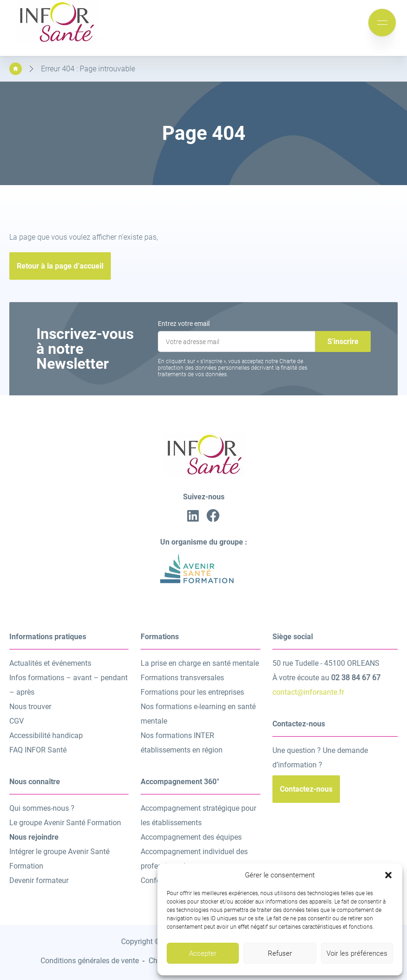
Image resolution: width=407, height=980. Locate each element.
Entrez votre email (184, 324)
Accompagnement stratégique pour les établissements (198, 815)
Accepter (203, 953)
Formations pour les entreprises (192, 692)
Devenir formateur (39, 880)
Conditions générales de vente (90, 961)
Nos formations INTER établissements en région (182, 743)
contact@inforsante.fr (308, 692)
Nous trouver (30, 707)
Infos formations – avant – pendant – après (68, 685)
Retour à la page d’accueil (60, 266)
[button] (388, 875)
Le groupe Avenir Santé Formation (65, 823)
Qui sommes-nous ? (42, 808)
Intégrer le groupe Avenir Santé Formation (59, 859)
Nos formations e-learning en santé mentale (198, 714)
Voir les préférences (357, 953)
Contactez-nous (306, 789)
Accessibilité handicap (46, 735)
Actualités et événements (50, 663)
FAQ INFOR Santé (38, 750)
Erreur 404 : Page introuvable (88, 69)
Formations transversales (182, 678)
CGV (17, 721)
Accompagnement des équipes (191, 837)
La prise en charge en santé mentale (200, 663)
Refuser (280, 953)
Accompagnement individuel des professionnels (194, 859)
